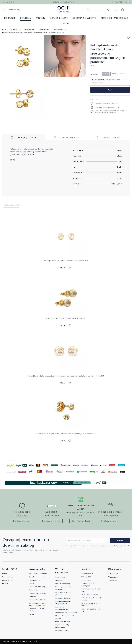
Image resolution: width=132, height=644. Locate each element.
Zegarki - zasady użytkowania (62, 626)
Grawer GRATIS (9, 2)
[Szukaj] (88, 10)
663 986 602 (95, 595)
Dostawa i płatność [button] (108, 137)
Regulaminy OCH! (62, 631)
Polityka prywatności (37, 593)
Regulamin (33, 597)
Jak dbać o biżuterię (63, 598)
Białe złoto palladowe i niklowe (64, 617)
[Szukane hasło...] (96, 10)
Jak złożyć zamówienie (38, 574)
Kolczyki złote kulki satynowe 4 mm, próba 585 (66, 319)
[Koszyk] (122, 10)
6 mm (123, 74)
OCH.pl (34, 642)
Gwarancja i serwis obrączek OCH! (63, 603)
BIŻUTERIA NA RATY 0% (63, 2)
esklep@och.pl (87, 574)
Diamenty (59, 581)
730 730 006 (86, 577)
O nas (5, 574)
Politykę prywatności (121, 546)
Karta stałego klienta (37, 600)
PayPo (31, 584)
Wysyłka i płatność (36, 577)
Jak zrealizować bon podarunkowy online (37, 605)
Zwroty (32, 615)
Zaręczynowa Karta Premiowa (63, 588)
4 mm (106, 74)
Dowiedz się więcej (51, 521)
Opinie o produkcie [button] (66, 137)
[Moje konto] (116, 10)
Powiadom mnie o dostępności (106, 80)
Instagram (113, 578)
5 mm (114, 74)
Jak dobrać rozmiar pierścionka (63, 594)
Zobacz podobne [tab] (11, 205)
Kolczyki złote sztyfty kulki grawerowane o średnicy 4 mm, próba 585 (66, 434)
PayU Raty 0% (34, 580)
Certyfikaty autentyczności (61, 608)
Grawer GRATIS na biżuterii (36, 610)
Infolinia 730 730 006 (120, 2)
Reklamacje (33, 590)
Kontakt (5, 584)
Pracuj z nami (8, 580)
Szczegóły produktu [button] (24, 137)
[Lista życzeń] (109, 10)
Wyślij (110, 90)
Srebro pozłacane (62, 622)
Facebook (113, 574)
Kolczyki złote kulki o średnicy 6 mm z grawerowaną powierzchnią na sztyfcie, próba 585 (66, 376)
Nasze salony (22, 516)
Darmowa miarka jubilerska (66, 613)
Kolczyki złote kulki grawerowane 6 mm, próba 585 (66, 261)
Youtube (112, 581)
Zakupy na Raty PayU (37, 587)
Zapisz (120, 541)
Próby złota (60, 577)
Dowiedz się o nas (22, 521)
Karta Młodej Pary (63, 584)
